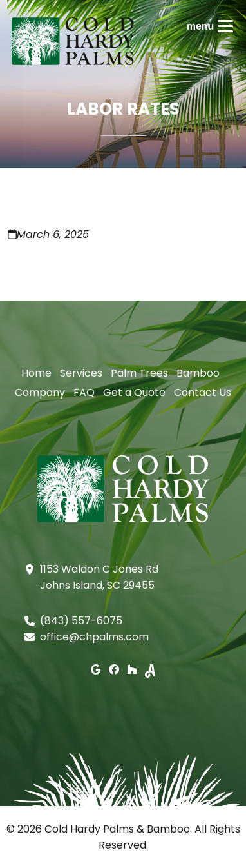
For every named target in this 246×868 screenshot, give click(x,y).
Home (36, 373)
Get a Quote (134, 392)
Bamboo (198, 373)
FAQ (84, 392)
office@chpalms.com (94, 637)
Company (40, 392)
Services (81, 373)
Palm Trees (139, 373)
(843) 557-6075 (81, 621)
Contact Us (203, 392)
